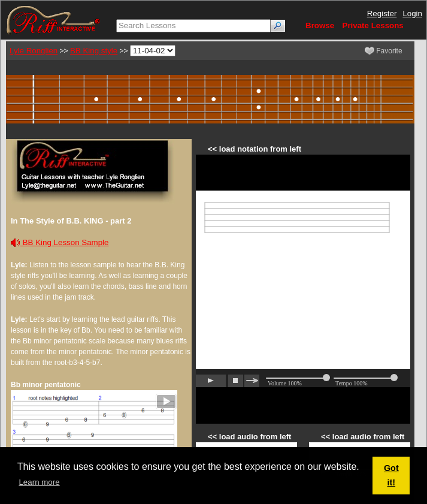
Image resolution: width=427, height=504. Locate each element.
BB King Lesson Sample (60, 242)
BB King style (94, 51)
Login (412, 13)
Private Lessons (373, 25)
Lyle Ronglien (34, 51)
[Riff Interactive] (53, 19)
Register (382, 13)
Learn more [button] (39, 482)
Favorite (384, 51)
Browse (320, 25)
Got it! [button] (391, 475)
